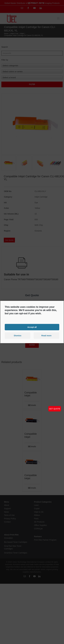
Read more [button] (46, 336)
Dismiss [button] (18, 336)
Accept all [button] (32, 327)
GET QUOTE (55, 409)
